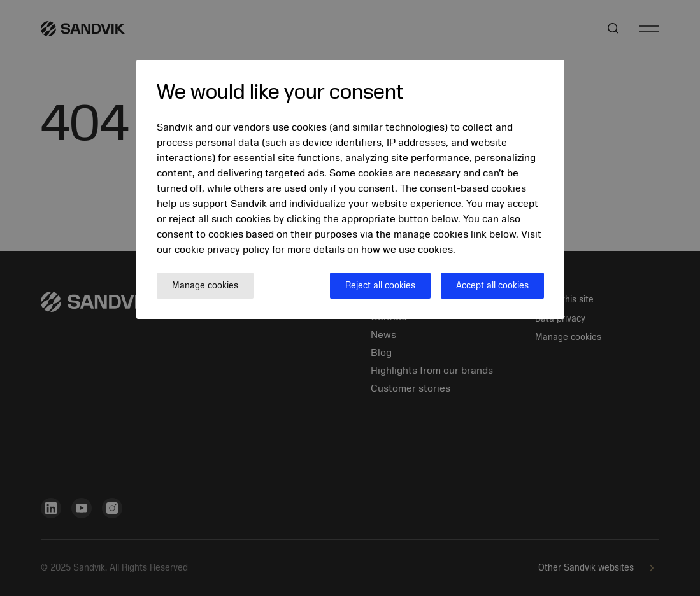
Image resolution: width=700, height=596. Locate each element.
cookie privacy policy (222, 250)
